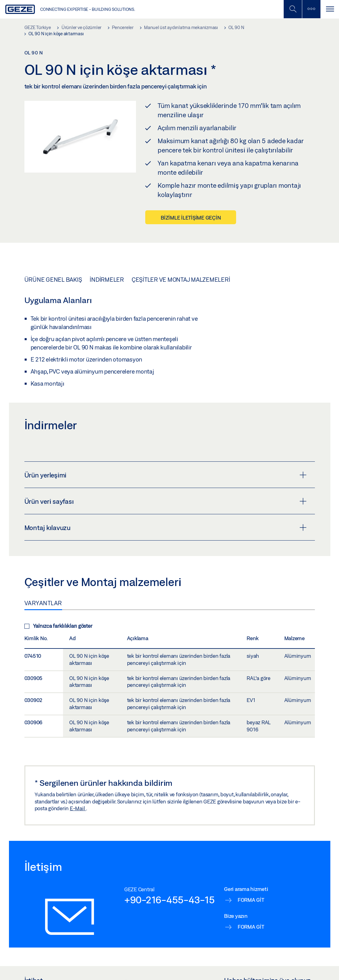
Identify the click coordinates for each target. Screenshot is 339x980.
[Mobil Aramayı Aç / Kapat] (293, 9)
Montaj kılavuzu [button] (165, 528)
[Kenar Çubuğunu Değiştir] (311, 9)
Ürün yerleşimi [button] (165, 475)
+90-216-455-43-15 (169, 900)
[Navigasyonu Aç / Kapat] (330, 9)
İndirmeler (107, 280)
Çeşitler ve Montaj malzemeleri (181, 280)
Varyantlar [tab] (43, 603)
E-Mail (78, 808)
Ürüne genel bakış (53, 280)
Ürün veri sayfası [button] (165, 501)
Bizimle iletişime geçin (191, 218)
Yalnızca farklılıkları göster (58, 626)
